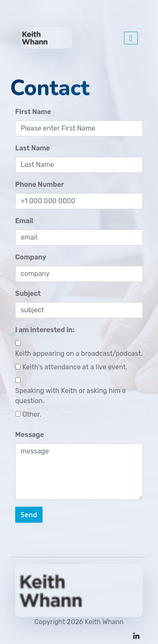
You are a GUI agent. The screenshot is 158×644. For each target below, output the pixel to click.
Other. (32, 414)
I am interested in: (45, 330)
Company (31, 257)
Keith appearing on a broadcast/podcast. (79, 353)
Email (24, 221)
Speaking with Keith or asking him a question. (70, 396)
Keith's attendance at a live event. (75, 367)
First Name (33, 112)
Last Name (33, 148)
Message (29, 435)
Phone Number (40, 184)
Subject (28, 293)
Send (29, 515)
